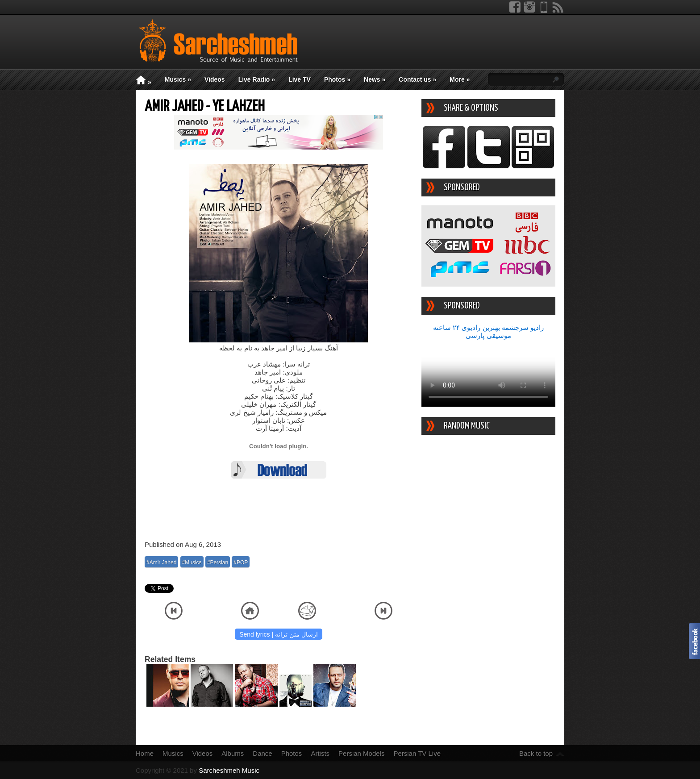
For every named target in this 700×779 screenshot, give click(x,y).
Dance (262, 753)
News (375, 79)
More (460, 79)
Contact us (417, 79)
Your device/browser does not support (488, 373)
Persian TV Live (417, 753)
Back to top (536, 753)
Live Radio (257, 79)
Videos (215, 79)
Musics (178, 79)
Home (145, 753)
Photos (337, 79)
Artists (320, 753)
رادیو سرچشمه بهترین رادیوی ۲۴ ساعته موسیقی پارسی (488, 331)
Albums (233, 753)
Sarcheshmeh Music (229, 770)
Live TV (300, 79)
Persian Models (361, 753)
